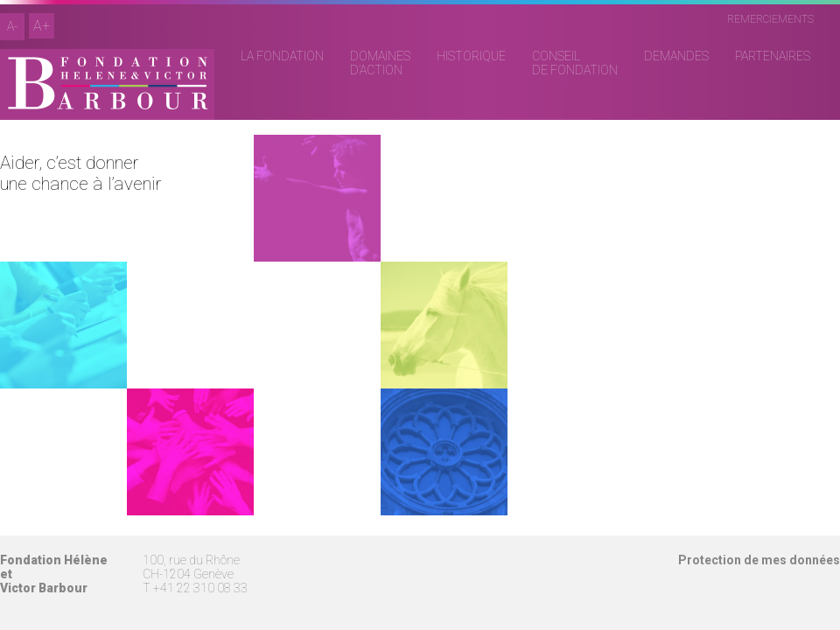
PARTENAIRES (773, 56)
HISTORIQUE (471, 56)
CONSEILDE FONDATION (575, 63)
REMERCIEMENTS (770, 19)
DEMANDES (676, 56)
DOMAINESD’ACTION (380, 63)
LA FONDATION (282, 56)
